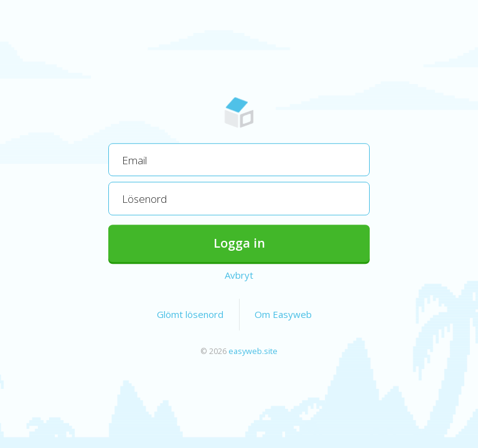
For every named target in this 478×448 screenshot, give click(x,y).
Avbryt (239, 275)
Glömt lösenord (190, 314)
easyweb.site (253, 351)
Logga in (239, 243)
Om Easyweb (283, 314)
